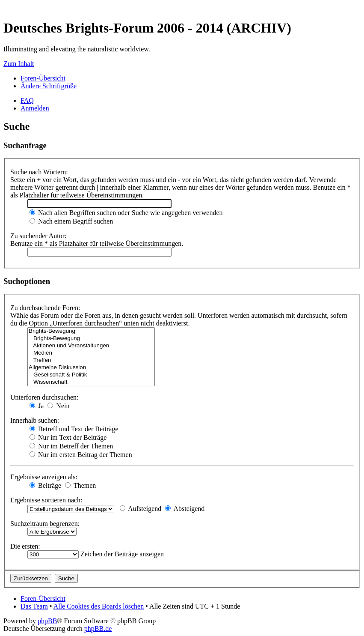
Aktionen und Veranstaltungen (91, 346)
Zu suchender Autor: (38, 236)
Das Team (34, 606)
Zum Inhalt (19, 64)
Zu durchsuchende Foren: (45, 308)
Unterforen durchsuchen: (44, 397)
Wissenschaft (91, 382)
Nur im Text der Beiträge (68, 437)
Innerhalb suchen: (35, 420)
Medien (91, 353)
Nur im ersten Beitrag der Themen (81, 455)
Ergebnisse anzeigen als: (44, 477)
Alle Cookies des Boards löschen (99, 606)
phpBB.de (98, 629)
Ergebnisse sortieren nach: (46, 500)
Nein (58, 406)
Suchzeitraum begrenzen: (45, 524)
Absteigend (185, 509)
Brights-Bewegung (91, 331)
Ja (37, 406)
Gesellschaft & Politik (91, 375)
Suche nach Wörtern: (39, 172)
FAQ (27, 100)
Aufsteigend (141, 509)
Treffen (91, 360)
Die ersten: (25, 546)
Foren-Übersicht (43, 78)
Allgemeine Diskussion (91, 368)
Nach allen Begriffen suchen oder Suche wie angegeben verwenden (126, 213)
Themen (80, 485)
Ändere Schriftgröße (49, 86)
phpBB (47, 621)
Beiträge (45, 485)
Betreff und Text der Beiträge (74, 429)
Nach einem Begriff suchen (71, 221)
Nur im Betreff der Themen (71, 446)
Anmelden (35, 108)
